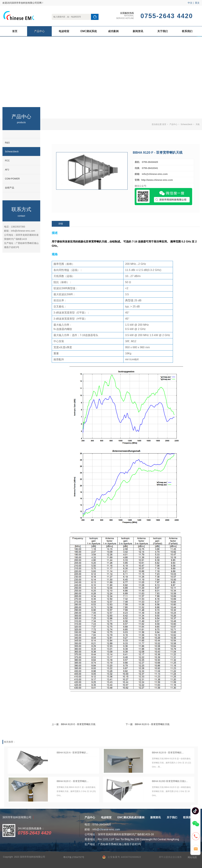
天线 (198, 124)
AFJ (7, 170)
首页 (15, 31)
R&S (7, 143)
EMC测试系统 (89, 31)
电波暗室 (64, 31)
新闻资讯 (138, 31)
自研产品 (10, 188)
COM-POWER (12, 179)
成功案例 (113, 31)
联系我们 (187, 31)
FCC (7, 161)
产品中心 (39, 31)
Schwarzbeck (12, 151)
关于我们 (163, 31)
